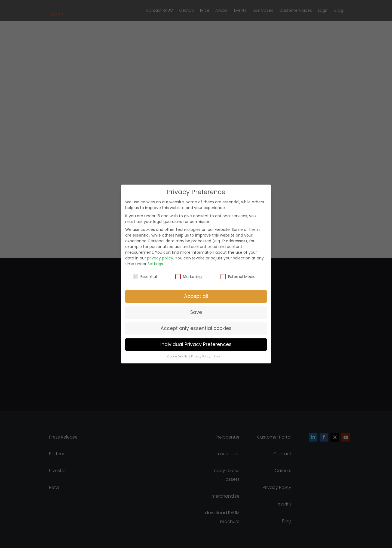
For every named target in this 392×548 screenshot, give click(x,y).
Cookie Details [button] (178, 356)
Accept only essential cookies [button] (196, 328)
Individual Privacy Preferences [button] (196, 344)
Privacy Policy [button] (201, 356)
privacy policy (160, 258)
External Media (238, 277)
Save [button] (196, 312)
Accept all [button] (196, 296)
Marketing (189, 277)
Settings (155, 264)
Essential (145, 277)
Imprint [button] (219, 356)
